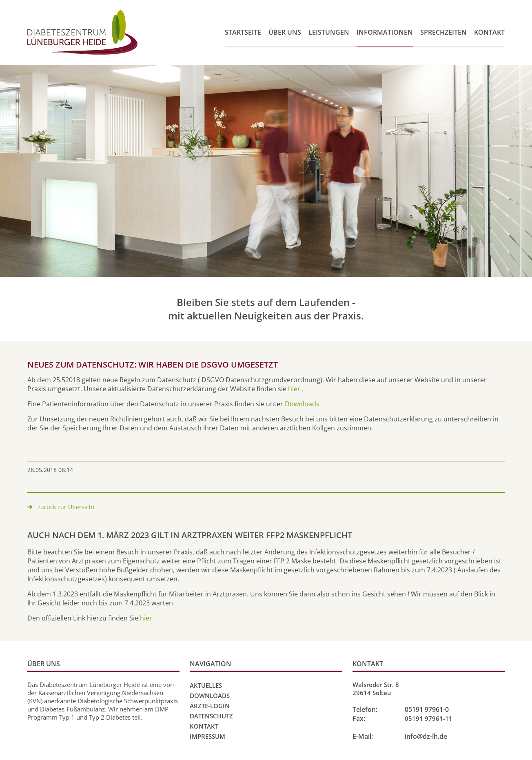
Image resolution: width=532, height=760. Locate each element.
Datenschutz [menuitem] (211, 716)
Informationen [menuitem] (385, 32)
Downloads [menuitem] (210, 696)
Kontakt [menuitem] (489, 32)
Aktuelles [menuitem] (206, 685)
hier (294, 389)
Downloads (302, 404)
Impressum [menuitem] (207, 736)
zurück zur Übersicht (66, 507)
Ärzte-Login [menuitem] (210, 706)
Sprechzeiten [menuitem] (443, 32)
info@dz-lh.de (426, 736)
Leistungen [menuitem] (329, 32)
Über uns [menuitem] (285, 32)
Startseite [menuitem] (243, 32)
